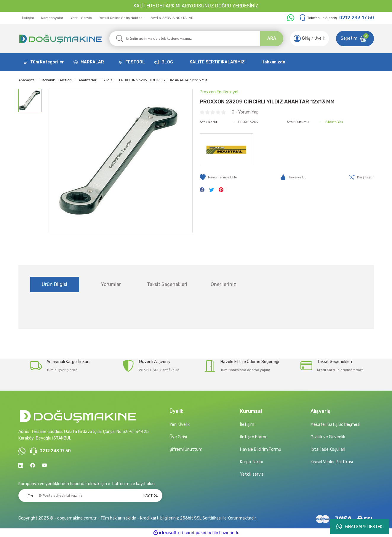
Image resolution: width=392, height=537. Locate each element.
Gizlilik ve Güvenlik (328, 437)
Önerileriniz (223, 284)
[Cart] (355, 39)
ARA (272, 38)
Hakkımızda (273, 62)
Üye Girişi (178, 437)
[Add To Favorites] (218, 177)
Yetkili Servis (81, 18)
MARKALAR (92, 62)
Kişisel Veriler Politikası (332, 462)
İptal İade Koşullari (328, 449)
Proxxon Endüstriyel (219, 92)
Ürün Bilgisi (55, 284)
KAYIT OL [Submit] (151, 496)
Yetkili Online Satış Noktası (121, 18)
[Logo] (60, 39)
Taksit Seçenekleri (167, 284)
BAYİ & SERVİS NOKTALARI (172, 18)
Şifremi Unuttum (186, 449)
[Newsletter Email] (90, 496)
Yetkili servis (252, 474)
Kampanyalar (52, 18)
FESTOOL (135, 62)
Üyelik (320, 38)
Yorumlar (111, 284)
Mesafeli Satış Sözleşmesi (335, 425)
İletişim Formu (254, 437)
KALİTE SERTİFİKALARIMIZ (217, 62)
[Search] (196, 39)
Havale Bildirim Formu (261, 449)
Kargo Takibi (251, 462)
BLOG (167, 62)
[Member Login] (297, 39)
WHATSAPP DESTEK (359, 527)
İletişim (28, 18)
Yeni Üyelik (180, 425)
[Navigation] (44, 62)
